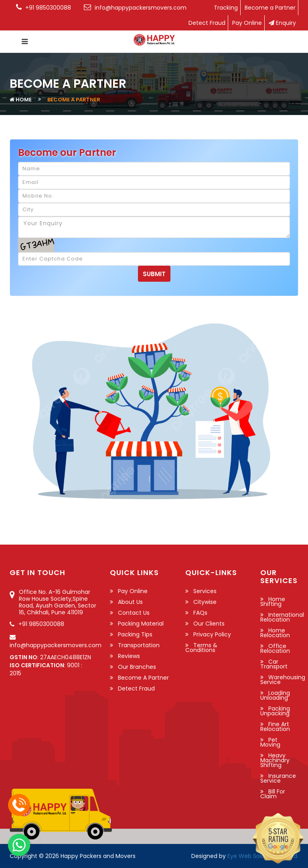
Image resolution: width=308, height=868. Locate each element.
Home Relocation (275, 633)
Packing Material (141, 624)
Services (205, 591)
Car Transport (274, 664)
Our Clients (209, 624)
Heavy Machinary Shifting (275, 760)
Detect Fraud (207, 23)
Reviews (129, 656)
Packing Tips (135, 634)
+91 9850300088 (41, 624)
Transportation (139, 645)
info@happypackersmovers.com (56, 645)
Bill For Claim (273, 794)
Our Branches (137, 667)
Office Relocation (275, 648)
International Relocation (282, 617)
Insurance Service (278, 778)
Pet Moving (270, 742)
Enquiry (282, 23)
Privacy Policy (212, 634)
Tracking (226, 8)
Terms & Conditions (201, 648)
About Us (130, 602)
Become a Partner (270, 8)
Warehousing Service (283, 680)
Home (24, 100)
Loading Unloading (275, 695)
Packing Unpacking (275, 711)
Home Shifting (273, 602)
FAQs (200, 613)
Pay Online (247, 23)
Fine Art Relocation (275, 727)
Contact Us (134, 613)
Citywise (205, 602)
